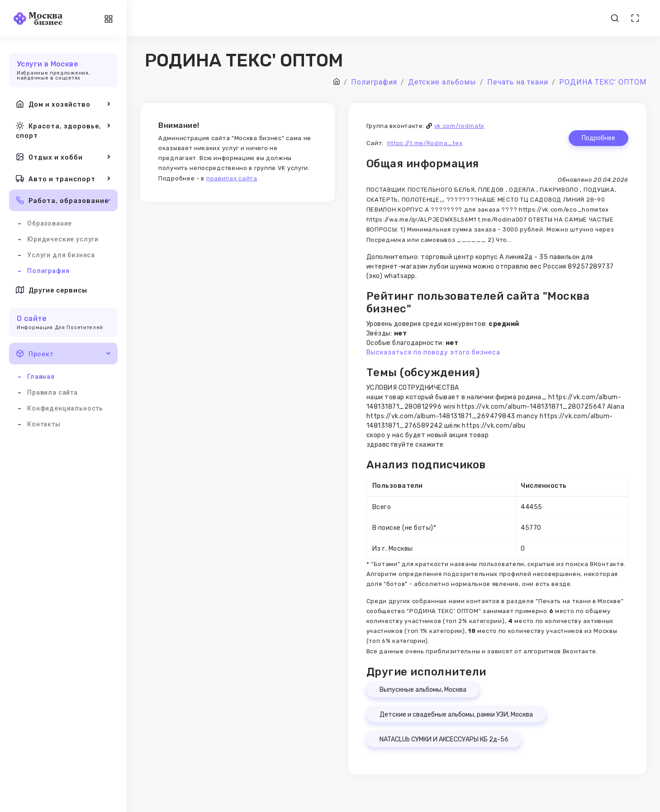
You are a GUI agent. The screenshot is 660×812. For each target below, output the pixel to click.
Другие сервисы (52, 290)
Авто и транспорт (63, 179)
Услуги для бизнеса (61, 255)
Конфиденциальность (65, 408)
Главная (41, 377)
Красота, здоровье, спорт (63, 130)
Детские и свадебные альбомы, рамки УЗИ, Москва (456, 715)
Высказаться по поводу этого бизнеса (433, 352)
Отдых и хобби (63, 157)
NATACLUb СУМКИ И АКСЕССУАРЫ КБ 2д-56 (444, 739)
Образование (50, 223)
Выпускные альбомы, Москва (423, 690)
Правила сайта (52, 392)
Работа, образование (63, 200)
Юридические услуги (63, 239)
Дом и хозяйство (63, 104)
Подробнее (598, 138)
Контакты (44, 424)
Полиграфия (48, 271)
